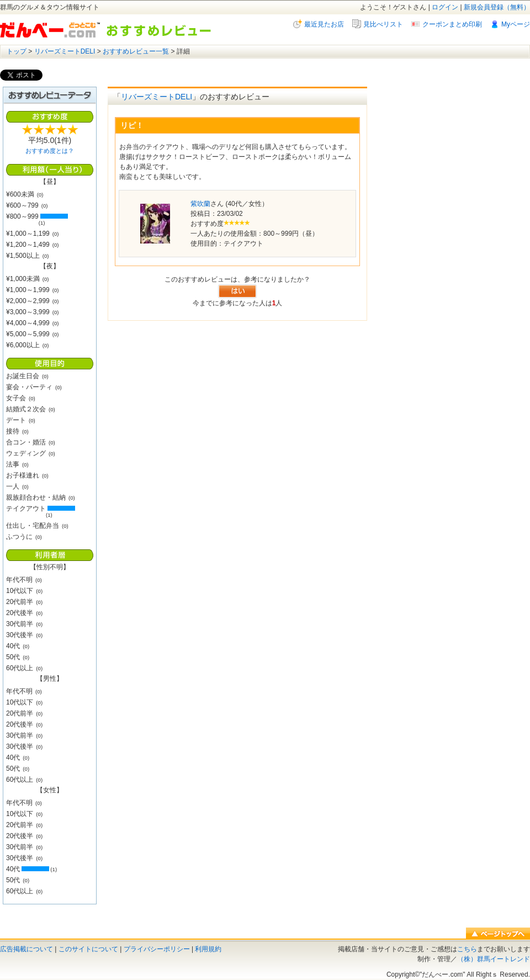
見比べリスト (383, 24)
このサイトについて (88, 949)
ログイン (445, 7)
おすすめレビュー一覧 (136, 51)
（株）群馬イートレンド (494, 959)
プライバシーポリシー (157, 949)
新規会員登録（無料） (497, 7)
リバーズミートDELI (65, 51)
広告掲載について (26, 949)
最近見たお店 (324, 24)
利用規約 (208, 949)
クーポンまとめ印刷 (452, 24)
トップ (17, 51)
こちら (467, 949)
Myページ (516, 24)
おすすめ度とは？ (50, 151)
